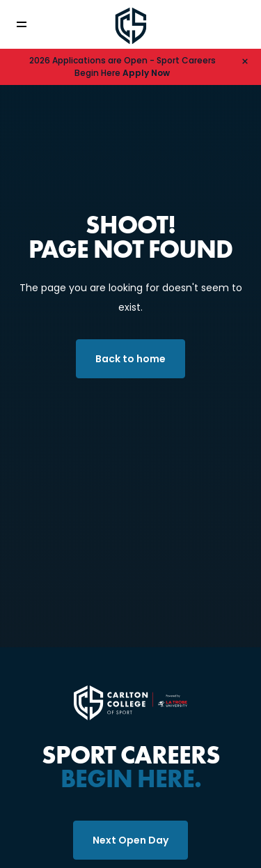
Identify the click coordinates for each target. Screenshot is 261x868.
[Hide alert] (245, 61)
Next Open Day (130, 840)
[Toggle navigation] (31, 25)
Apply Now (146, 73)
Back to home (130, 359)
